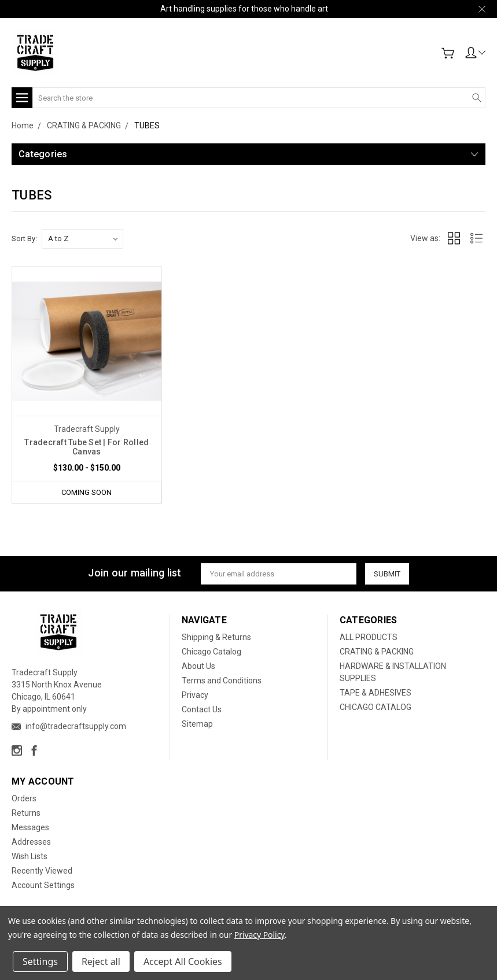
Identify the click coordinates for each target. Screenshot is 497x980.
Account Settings (43, 885)
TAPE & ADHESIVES (375, 693)
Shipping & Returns (216, 637)
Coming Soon (86, 492)
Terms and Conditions (222, 681)
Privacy (195, 695)
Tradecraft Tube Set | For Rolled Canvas (86, 447)
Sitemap (197, 724)
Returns (26, 813)
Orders (24, 798)
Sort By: (24, 238)
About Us (198, 666)
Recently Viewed (42, 871)
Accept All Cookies (183, 961)
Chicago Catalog (211, 652)
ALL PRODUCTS (369, 637)
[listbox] (82, 239)
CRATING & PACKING (377, 652)
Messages (30, 827)
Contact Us (202, 709)
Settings (40, 961)
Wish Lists (30, 856)
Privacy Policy (259, 935)
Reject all (101, 961)
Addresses (31, 842)
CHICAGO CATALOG (375, 707)
